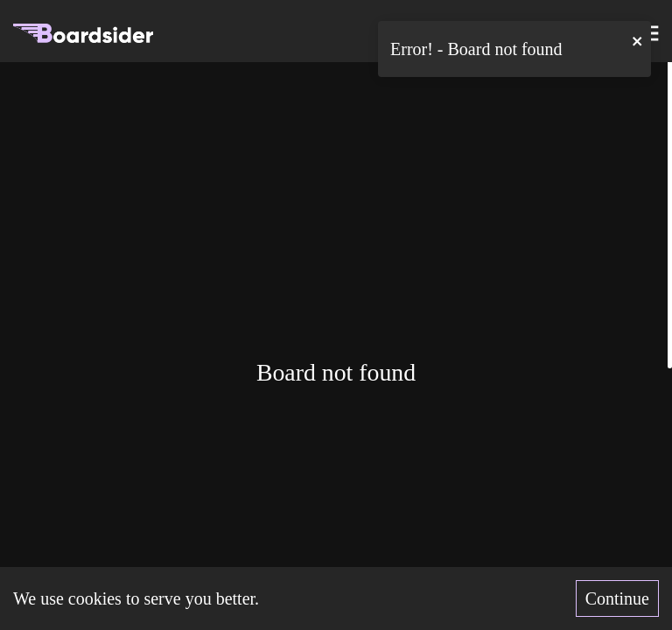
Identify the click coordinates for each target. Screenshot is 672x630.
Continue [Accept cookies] (617, 598)
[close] (638, 41)
